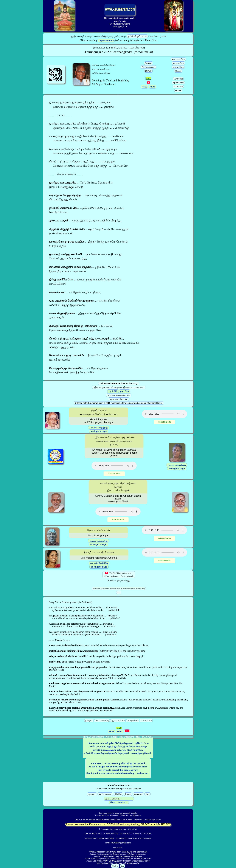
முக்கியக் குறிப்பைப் (137, 36)
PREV (144, 87)
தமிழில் (89, 721)
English (148, 63)
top (147, 794)
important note (106, 41)
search (178, 90)
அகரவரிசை (178, 63)
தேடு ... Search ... (119, 802)
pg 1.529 (113, 391)
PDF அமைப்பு (148, 67)
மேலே (118, 794)
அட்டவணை (105, 794)
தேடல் (178, 71)
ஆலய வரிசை (178, 59)
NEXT (152, 87)
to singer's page (99, 431)
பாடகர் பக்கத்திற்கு (99, 428)
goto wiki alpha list (119, 399)
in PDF (148, 71)
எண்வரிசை (178, 67)
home (128, 794)
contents (138, 794)
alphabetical (178, 83)
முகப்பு (92, 794)
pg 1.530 (124, 391)
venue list (178, 79)
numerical (178, 87)
